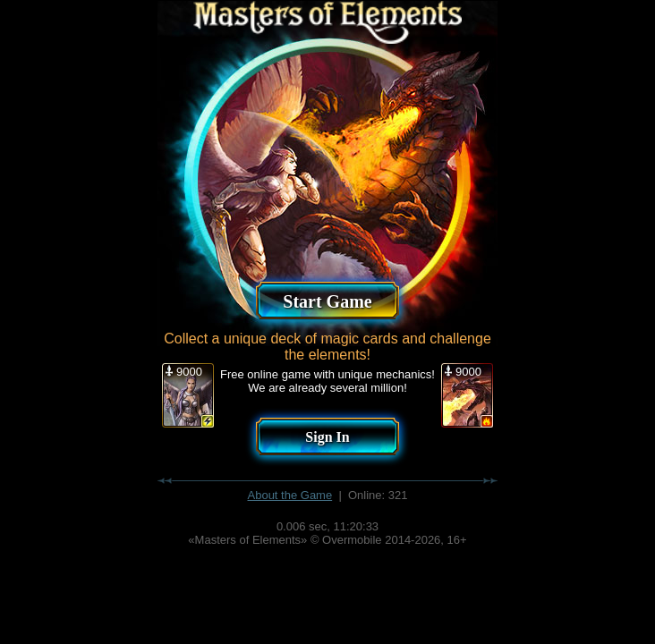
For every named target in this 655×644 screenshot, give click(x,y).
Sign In (327, 437)
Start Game (327, 301)
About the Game (290, 495)
